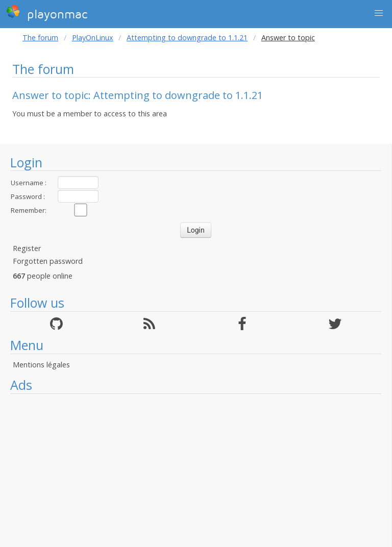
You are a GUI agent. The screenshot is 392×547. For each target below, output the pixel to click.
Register (27, 248)
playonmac (47, 13)
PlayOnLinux (93, 38)
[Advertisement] (196, 470)
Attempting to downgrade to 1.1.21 (187, 38)
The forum (40, 38)
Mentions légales (41, 365)
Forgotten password (48, 261)
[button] (379, 13)
